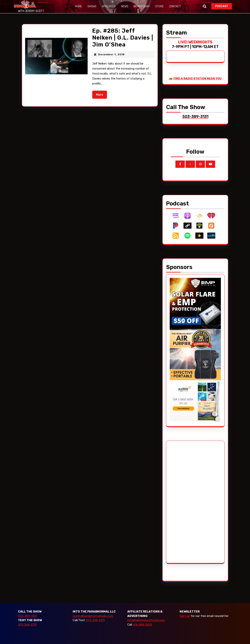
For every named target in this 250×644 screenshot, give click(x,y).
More (102, 94)
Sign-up (185, 616)
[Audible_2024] (195, 401)
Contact (172, 6)
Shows (91, 6)
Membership (140, 6)
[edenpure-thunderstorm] (195, 354)
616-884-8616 (143, 625)
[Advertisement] (184, 502)
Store (157, 6)
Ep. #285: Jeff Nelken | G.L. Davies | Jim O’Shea (123, 38)
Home (78, 6)
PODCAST (224, 6)
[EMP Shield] (195, 303)
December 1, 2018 (111, 54)
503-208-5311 (27, 625)
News (123, 6)
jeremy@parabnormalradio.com (93, 616)
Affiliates (108, 6)
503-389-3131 (27, 616)
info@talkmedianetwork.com (146, 620)
